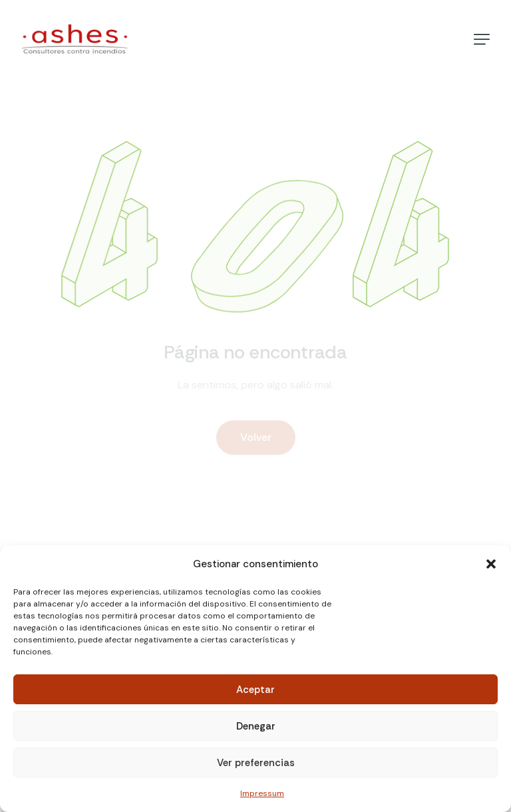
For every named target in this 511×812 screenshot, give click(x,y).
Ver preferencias (256, 763)
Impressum (262, 793)
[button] (491, 564)
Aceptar (255, 690)
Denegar (256, 726)
